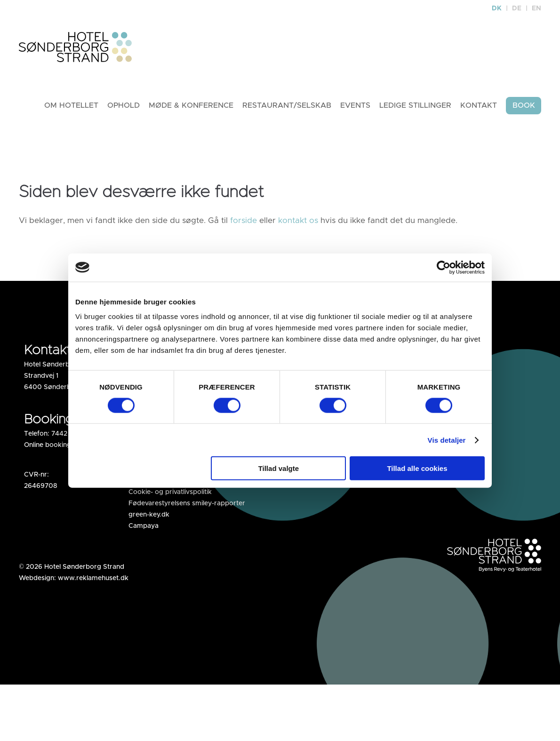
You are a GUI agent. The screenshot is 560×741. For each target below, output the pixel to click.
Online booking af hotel (60, 445)
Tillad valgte (279, 468)
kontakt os (298, 220)
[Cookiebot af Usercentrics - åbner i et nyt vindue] (444, 267)
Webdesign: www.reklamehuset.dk (74, 578)
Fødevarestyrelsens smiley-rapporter (187, 503)
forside (244, 220)
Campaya (144, 526)
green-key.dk (149, 515)
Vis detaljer (447, 440)
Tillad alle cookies (417, 468)
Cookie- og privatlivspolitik (170, 492)
